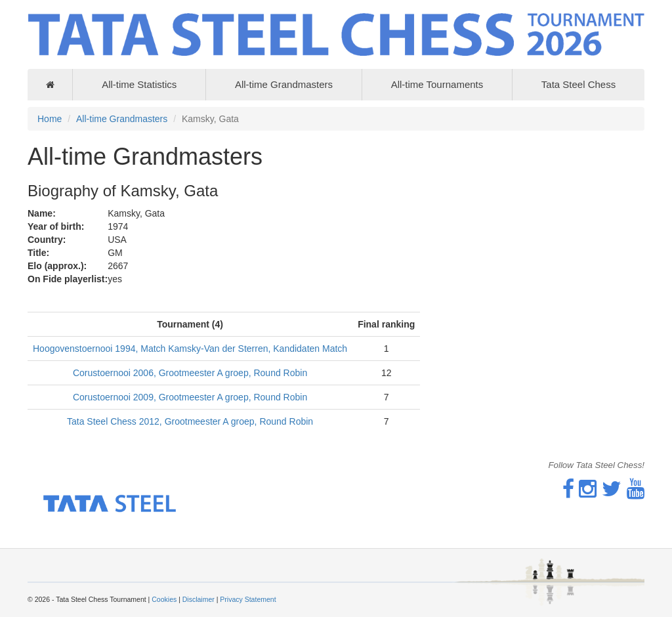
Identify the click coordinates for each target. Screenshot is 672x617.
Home (50, 119)
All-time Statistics (139, 84)
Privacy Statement (248, 599)
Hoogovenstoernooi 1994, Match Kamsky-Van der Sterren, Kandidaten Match (190, 349)
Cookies (164, 599)
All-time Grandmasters (284, 84)
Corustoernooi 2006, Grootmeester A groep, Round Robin (190, 373)
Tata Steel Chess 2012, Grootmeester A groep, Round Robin (190, 421)
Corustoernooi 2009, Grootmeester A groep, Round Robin (190, 397)
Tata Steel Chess (578, 84)
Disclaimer (199, 599)
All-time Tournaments (437, 84)
